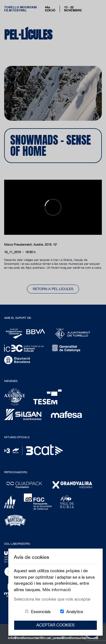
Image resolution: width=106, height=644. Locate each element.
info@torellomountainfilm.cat (30, 638)
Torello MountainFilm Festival (20, 9)
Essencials (41, 612)
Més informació (57, 590)
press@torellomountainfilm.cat (76, 638)
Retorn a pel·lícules (53, 289)
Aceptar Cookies (55, 625)
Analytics (75, 612)
